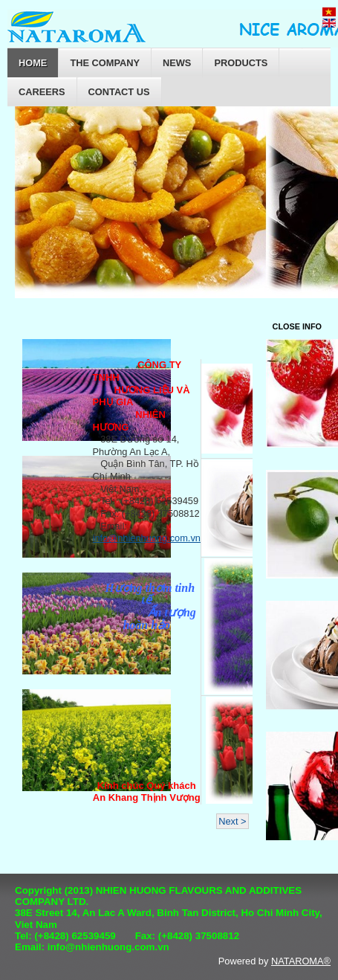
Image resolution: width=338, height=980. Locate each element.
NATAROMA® (301, 961)
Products (241, 63)
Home (33, 63)
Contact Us (119, 92)
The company (105, 63)
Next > (232, 821)
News (177, 63)
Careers (42, 92)
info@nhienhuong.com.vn (147, 538)
